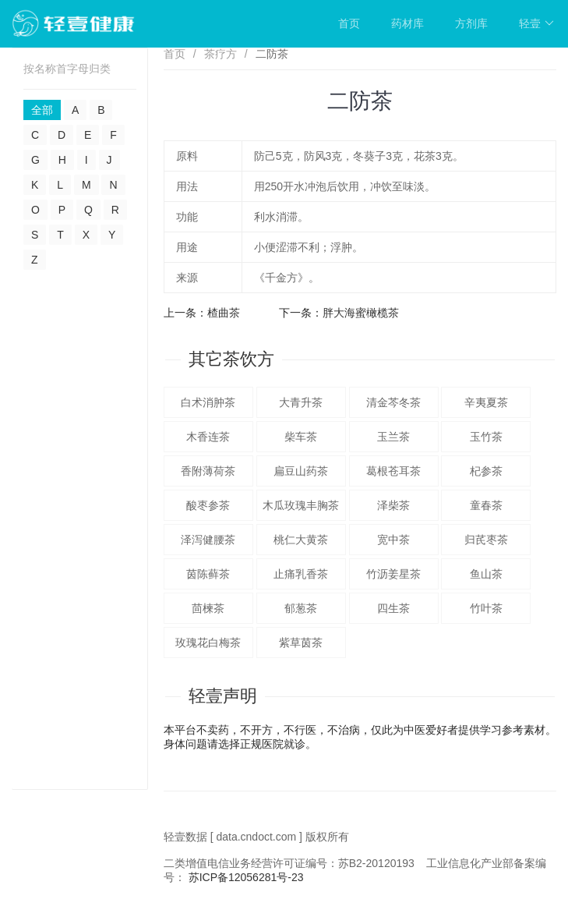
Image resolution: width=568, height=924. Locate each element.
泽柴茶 (393, 505)
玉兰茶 (393, 437)
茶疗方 (220, 54)
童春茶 (486, 505)
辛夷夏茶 (486, 402)
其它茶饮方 (231, 359)
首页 (349, 23)
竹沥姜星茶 (393, 574)
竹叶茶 (486, 608)
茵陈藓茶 (208, 574)
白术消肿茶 (208, 402)
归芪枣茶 (486, 540)
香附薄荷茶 (208, 471)
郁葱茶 (301, 608)
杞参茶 (486, 471)
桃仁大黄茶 (301, 540)
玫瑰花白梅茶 (208, 643)
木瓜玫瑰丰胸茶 (301, 505)
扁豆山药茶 (301, 471)
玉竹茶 (486, 437)
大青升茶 (301, 402)
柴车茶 (301, 437)
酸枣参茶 (208, 505)
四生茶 (393, 608)
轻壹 (536, 23)
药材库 (407, 23)
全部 (42, 110)
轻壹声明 (223, 696)
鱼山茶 (486, 574)
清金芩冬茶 (393, 402)
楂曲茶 (224, 313)
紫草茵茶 (301, 643)
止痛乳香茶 (301, 574)
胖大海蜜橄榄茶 (361, 313)
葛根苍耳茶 (393, 471)
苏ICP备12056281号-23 (246, 877)
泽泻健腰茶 (208, 540)
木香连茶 (208, 437)
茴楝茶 (208, 608)
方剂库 (471, 23)
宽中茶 (393, 540)
